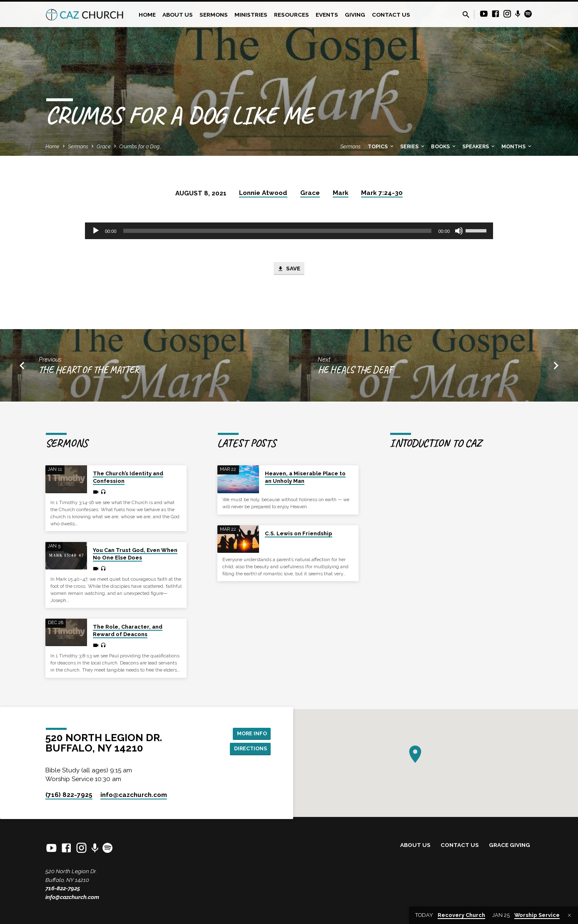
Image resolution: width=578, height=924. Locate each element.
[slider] (278, 231)
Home (147, 15)
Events (327, 15)
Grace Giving (509, 845)
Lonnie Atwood (263, 193)
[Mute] (459, 231)
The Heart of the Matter (89, 371)
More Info (250, 732)
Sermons (214, 15)
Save (289, 270)
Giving (355, 15)
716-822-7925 (63, 888)
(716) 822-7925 (69, 795)
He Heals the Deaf (355, 371)
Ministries (251, 15)
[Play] (96, 231)
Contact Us (391, 15)
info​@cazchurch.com (134, 795)
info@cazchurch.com (72, 897)
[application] (289, 231)
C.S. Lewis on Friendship (299, 533)
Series (413, 146)
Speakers (479, 146)
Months (517, 146)
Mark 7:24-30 (382, 193)
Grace (104, 146)
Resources (291, 15)
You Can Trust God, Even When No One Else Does (135, 554)
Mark (341, 193)
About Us (178, 15)
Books (444, 146)
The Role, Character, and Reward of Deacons (128, 631)
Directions (248, 749)
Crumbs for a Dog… (141, 146)
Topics (381, 146)
